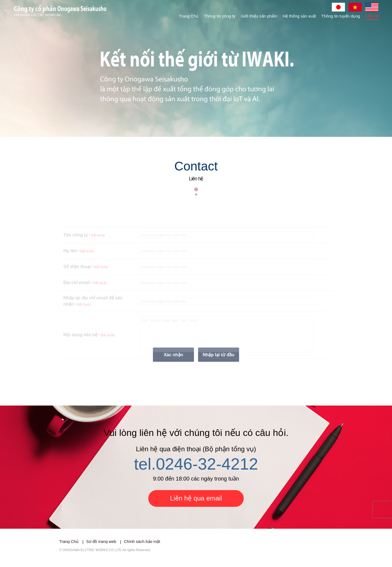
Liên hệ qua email (196, 505)
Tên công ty (84, 240)
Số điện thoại (86, 272)
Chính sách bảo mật (143, 548)
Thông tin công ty (220, 16)
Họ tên (79, 256)
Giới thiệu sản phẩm (259, 16)
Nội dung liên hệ (89, 343)
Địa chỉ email (85, 288)
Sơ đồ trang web (102, 548)
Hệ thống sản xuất (299, 16)
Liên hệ (372, 16)
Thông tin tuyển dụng (341, 16)
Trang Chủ (189, 16)
